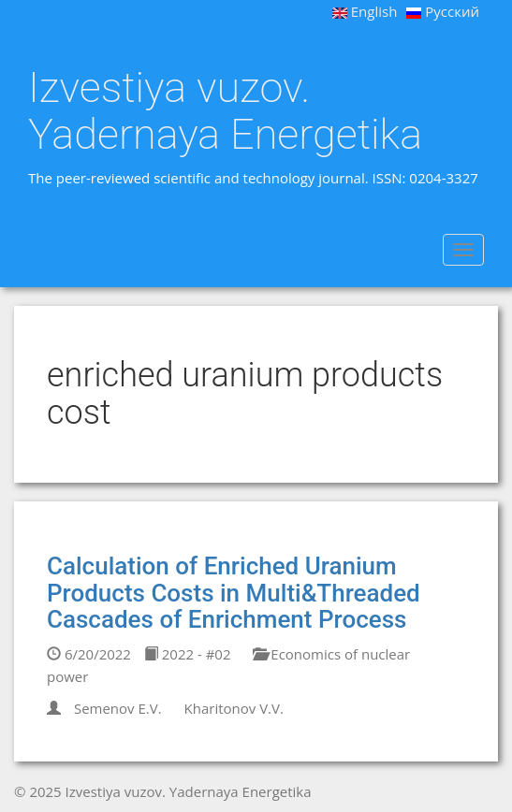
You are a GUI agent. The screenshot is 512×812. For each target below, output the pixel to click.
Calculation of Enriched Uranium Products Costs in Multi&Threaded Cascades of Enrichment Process (234, 593)
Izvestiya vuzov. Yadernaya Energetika (225, 111)
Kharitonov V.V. (234, 708)
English (365, 11)
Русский (443, 11)
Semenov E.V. (118, 708)
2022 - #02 (188, 654)
